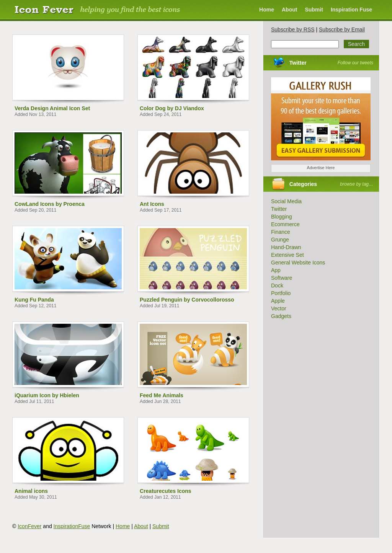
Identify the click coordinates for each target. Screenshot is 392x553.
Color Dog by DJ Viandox (172, 108)
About (289, 10)
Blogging (282, 217)
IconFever (29, 526)
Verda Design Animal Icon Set (52, 108)
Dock (277, 285)
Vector (279, 308)
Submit (314, 10)
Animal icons (31, 491)
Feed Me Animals (162, 395)
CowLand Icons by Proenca (50, 204)
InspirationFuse (72, 526)
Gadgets (281, 316)
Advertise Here (321, 168)
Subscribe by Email (342, 29)
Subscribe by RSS (293, 29)
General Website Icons (298, 263)
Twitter (298, 63)
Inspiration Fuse (351, 10)
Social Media (286, 201)
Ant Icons (152, 204)
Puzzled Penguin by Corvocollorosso (187, 300)
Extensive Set (287, 255)
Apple (278, 301)
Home (267, 10)
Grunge (280, 240)
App (276, 270)
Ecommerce (285, 224)
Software (282, 278)
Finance (281, 232)
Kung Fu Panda (34, 300)
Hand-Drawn (286, 247)
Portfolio (281, 293)
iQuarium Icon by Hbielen (47, 395)
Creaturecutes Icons (166, 491)
